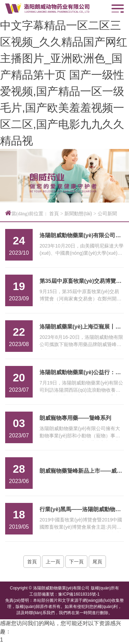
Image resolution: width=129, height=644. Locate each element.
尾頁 (97, 562)
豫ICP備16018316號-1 (79, 594)
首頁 (54, 214)
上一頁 (53, 562)
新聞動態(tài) (78, 214)
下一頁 (76, 562)
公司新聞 (107, 214)
